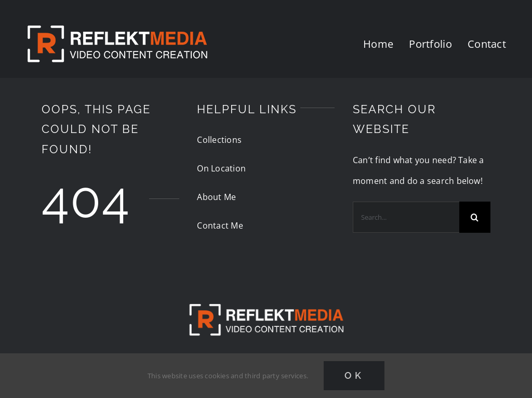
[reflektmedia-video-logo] (266, 295)
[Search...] (406, 217)
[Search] (475, 217)
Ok (354, 375)
